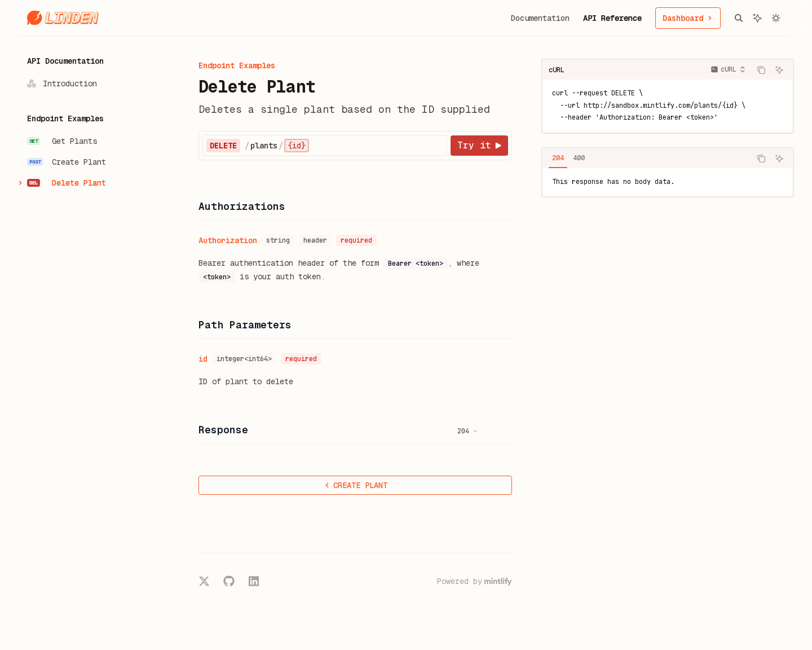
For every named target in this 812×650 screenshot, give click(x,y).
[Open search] (739, 18)
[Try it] (479, 146)
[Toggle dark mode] (776, 18)
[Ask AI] (779, 70)
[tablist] (646, 159)
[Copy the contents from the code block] (761, 70)
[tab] (558, 158)
